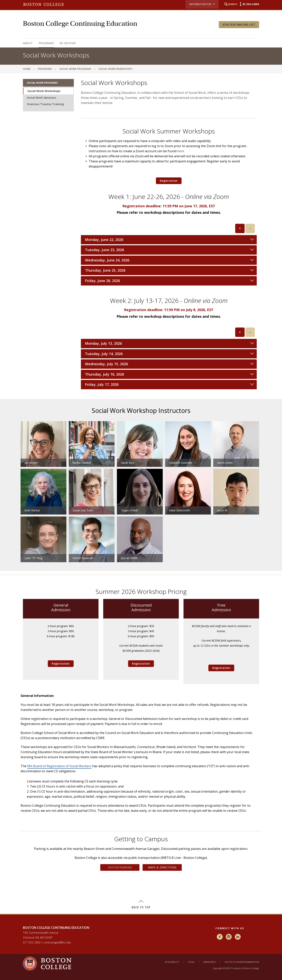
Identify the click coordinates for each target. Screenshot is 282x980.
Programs (46, 43)
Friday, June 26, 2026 (102, 281)
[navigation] (137, 43)
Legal (191, 962)
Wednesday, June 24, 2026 (107, 260)
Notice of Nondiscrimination (242, 962)
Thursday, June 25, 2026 (105, 270)
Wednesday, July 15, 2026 (106, 364)
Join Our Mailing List (239, 25)
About (28, 43)
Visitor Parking (120, 867)
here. (181, 151)
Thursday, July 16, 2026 (104, 374)
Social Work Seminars (42, 98)
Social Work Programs (75, 69)
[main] (141, 493)
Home (27, 69)
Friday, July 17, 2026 (102, 384)
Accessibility (172, 962)
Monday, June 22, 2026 (104, 240)
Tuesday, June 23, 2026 (104, 250)
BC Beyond (68, 43)
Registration (169, 181)
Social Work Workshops (44, 91)
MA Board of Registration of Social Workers (59, 766)
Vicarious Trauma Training (45, 104)
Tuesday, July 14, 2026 (104, 354)
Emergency (210, 962)
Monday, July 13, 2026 (103, 343)
